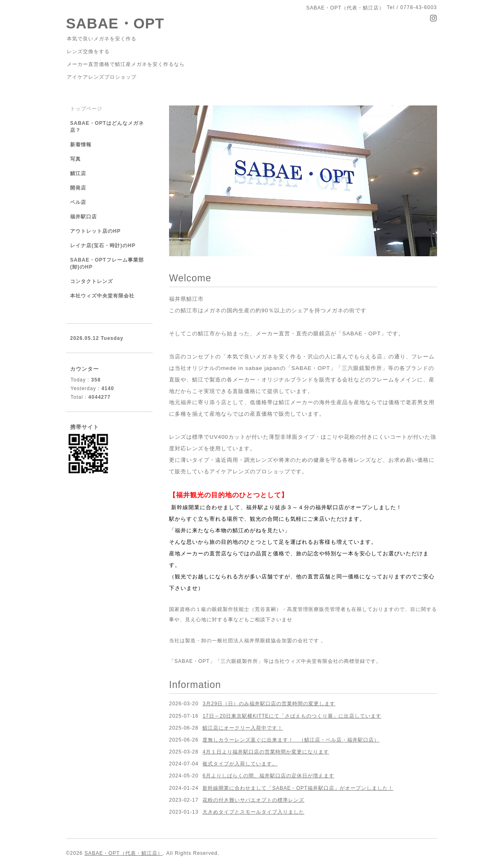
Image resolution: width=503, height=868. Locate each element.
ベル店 (78, 202)
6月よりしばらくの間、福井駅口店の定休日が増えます (268, 776)
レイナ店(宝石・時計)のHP (103, 246)
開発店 (78, 188)
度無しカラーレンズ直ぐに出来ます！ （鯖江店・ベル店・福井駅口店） (291, 740)
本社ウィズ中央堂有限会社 (102, 296)
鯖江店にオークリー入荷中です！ (243, 728)
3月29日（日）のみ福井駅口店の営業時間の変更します (269, 704)
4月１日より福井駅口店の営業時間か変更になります (266, 752)
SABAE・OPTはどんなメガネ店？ (107, 127)
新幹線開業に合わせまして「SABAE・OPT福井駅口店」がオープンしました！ (298, 788)
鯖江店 (78, 173)
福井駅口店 (83, 217)
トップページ (86, 109)
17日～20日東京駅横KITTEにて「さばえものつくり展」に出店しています (292, 716)
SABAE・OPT (115, 23)
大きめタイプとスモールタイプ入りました (253, 812)
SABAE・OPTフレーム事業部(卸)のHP (107, 263)
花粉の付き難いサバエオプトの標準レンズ (253, 800)
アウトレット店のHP (95, 231)
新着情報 (81, 145)
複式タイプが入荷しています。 (240, 764)
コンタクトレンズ (92, 281)
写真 (75, 159)
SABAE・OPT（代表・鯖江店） (124, 853)
